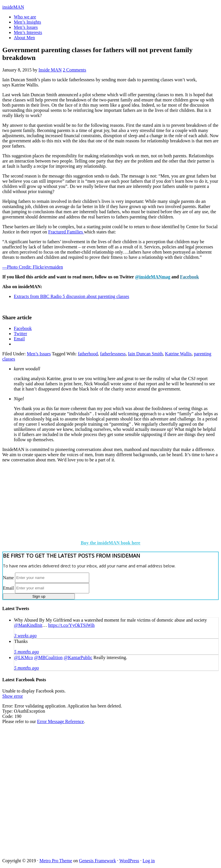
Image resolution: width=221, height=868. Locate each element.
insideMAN (13, 7)
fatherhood (88, 354)
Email (8, 588)
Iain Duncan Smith (145, 354)
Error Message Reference (61, 721)
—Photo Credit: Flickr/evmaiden (33, 267)
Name (8, 577)
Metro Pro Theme (56, 861)
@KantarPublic (78, 657)
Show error (13, 696)
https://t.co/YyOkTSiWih (71, 625)
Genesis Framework (98, 861)
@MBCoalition (48, 657)
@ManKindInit (28, 625)
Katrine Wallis (178, 354)
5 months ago (26, 652)
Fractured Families (66, 232)
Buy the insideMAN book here (111, 543)
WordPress (129, 861)
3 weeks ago (25, 636)
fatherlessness (113, 354)
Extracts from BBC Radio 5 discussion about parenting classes (72, 296)
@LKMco (23, 657)
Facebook (189, 277)
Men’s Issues (39, 354)
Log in (149, 861)
